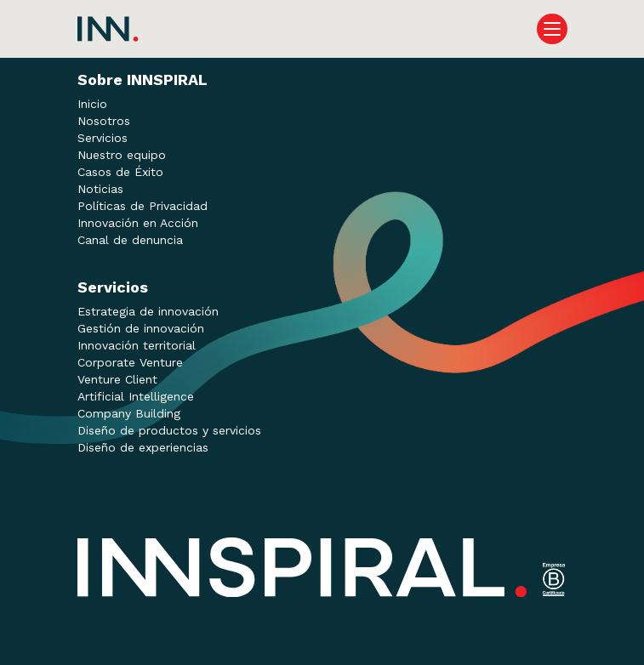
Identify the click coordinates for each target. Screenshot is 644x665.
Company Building (129, 413)
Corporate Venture (130, 362)
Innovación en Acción (138, 223)
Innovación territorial (137, 345)
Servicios (103, 138)
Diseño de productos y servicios (169, 430)
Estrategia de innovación (148, 311)
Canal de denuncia (130, 240)
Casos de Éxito (120, 172)
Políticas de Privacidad (142, 206)
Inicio (92, 104)
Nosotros (104, 121)
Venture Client (117, 379)
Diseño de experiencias (143, 447)
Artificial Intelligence (136, 396)
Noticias (100, 189)
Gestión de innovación (141, 328)
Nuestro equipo (122, 155)
